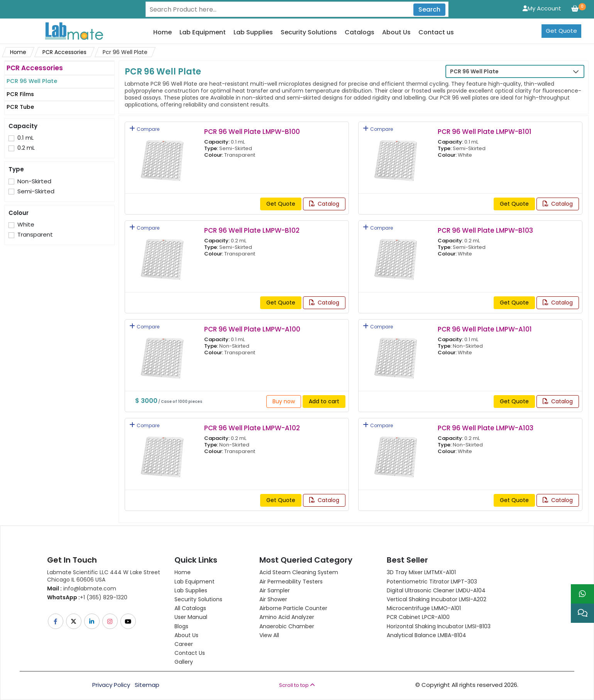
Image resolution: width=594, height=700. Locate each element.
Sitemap (147, 685)
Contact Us (190, 653)
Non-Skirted (34, 181)
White (26, 225)
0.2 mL (26, 148)
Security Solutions (309, 33)
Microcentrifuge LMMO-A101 (424, 608)
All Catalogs (190, 608)
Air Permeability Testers (291, 582)
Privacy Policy (111, 685)
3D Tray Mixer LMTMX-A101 (421, 572)
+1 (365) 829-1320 (87, 597)
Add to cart (324, 401)
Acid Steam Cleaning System (299, 572)
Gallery (184, 662)
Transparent (35, 235)
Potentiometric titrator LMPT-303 (432, 582)
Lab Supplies (253, 33)
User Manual (191, 617)
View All (269, 635)
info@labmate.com (82, 588)
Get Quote (561, 31)
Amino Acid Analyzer (287, 617)
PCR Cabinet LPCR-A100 (418, 617)
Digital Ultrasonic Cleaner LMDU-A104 (436, 590)
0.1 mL (25, 138)
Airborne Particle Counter (293, 608)
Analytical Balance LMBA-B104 (426, 635)
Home (162, 33)
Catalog (324, 204)
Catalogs (360, 33)
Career (184, 644)
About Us (396, 33)
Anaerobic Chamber (287, 626)
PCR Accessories (64, 52)
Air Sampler (275, 590)
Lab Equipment (203, 33)
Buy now (284, 401)
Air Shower (273, 599)
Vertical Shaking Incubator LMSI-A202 (437, 599)
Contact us (436, 33)
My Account (542, 8)
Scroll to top (297, 685)
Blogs (181, 626)
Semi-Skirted (36, 191)
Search (429, 9)
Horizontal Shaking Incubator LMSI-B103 (439, 626)
